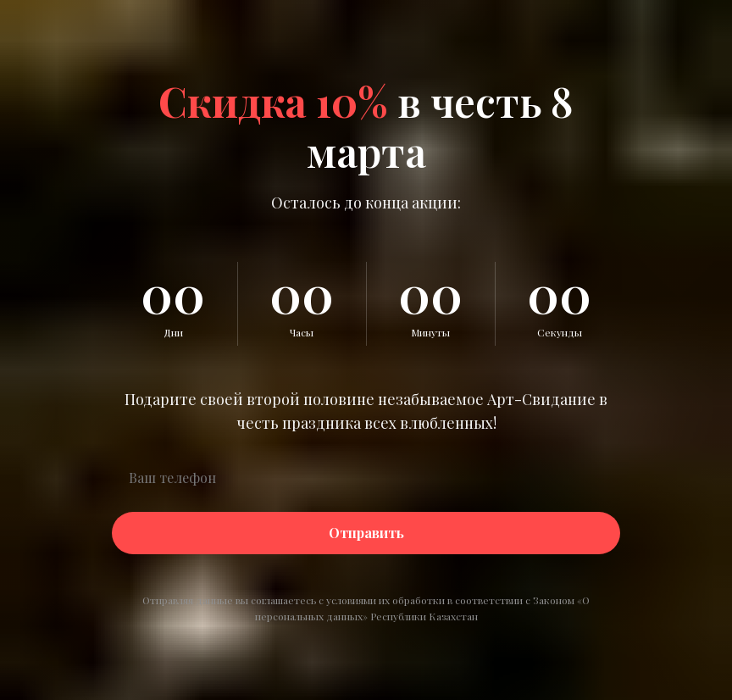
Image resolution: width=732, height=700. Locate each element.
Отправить (366, 533)
